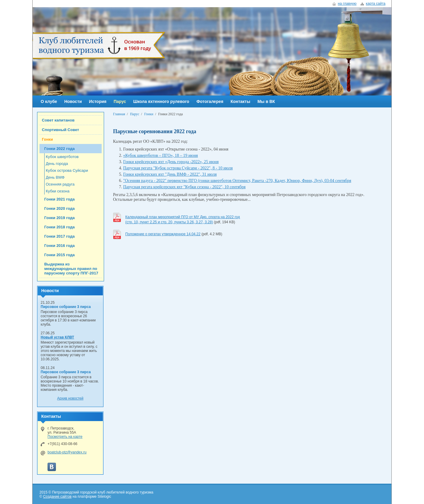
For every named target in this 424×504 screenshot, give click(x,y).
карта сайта (376, 4)
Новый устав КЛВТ (57, 337)
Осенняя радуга (60, 184)
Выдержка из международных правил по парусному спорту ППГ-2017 (71, 269)
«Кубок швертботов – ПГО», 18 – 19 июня (161, 155)
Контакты (240, 101)
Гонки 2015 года (60, 255)
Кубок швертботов (62, 157)
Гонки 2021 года (60, 199)
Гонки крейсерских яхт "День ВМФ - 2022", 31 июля (170, 174)
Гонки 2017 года (60, 236)
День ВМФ (55, 177)
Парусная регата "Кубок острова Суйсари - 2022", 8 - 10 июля (178, 168)
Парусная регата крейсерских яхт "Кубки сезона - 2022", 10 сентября (184, 187)
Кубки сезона (58, 191)
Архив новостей (70, 398)
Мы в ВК (266, 101)
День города (57, 164)
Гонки (47, 139)
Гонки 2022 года (60, 149)
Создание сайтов (57, 497)
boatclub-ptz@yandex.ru (67, 452)
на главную (347, 4)
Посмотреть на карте (65, 437)
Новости (73, 101)
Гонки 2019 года (60, 218)
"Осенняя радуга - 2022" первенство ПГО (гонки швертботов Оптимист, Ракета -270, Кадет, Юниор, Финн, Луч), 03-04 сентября (237, 181)
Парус (120, 101)
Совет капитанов (58, 120)
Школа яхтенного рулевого (161, 101)
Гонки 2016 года (60, 246)
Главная (119, 114)
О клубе (49, 101)
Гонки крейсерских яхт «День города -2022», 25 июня (171, 162)
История (98, 101)
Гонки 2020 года (60, 208)
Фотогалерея (210, 101)
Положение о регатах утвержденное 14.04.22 (163, 234)
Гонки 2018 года (60, 227)
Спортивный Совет (60, 130)
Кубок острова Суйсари (67, 170)
